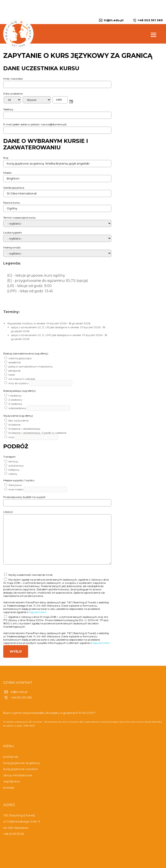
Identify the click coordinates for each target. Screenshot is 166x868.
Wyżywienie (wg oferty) (18, 416)
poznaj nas (11, 757)
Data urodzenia (13, 94)
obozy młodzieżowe (18, 775)
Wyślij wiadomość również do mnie (28, 575)
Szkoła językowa (14, 188)
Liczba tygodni (13, 232)
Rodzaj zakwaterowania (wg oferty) (26, 353)
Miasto (7, 173)
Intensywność (12, 247)
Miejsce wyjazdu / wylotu (19, 480)
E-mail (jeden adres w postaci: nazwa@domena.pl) (35, 124)
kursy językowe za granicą (21, 763)
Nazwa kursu (12, 203)
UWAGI (8, 512)
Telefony (8, 109)
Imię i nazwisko (13, 79)
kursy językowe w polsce (21, 769)
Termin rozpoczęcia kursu (19, 218)
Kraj (6, 158)
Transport (9, 457)
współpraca (11, 781)
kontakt (9, 788)
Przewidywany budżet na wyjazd (24, 497)
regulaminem (38, 612)
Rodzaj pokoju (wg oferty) (19, 391)
